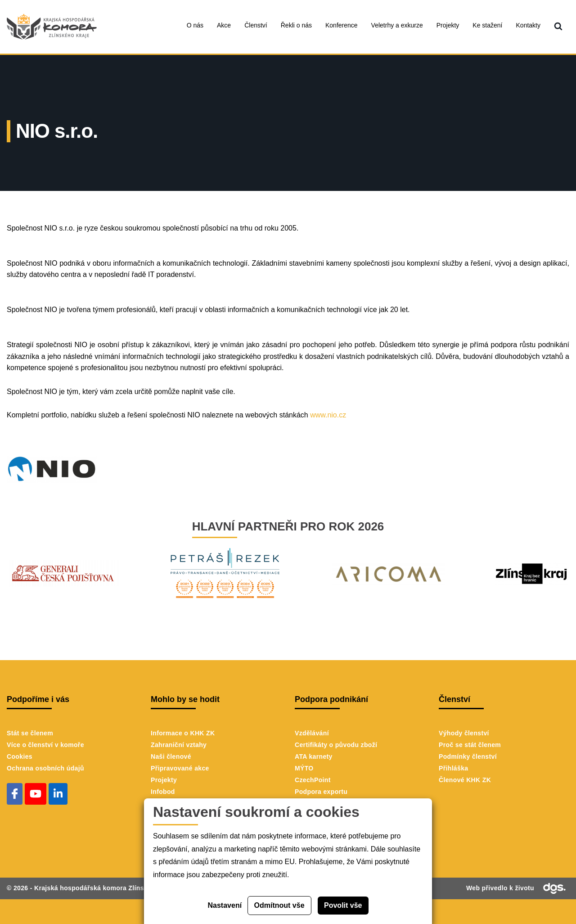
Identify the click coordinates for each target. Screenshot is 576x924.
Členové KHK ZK (465, 780)
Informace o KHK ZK (183, 733)
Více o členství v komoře (45, 745)
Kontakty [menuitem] (528, 25)
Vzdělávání (312, 733)
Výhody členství (464, 733)
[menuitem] (558, 27)
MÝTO (304, 768)
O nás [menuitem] (195, 25)
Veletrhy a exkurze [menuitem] (397, 25)
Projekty (164, 780)
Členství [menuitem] (256, 25)
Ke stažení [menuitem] (487, 25)
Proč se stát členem (470, 745)
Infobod (163, 792)
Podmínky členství (468, 756)
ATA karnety (314, 756)
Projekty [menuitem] (448, 25)
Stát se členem (30, 733)
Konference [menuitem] (342, 25)
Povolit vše (343, 905)
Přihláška (453, 768)
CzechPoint (313, 780)
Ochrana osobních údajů (45, 768)
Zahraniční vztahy (179, 745)
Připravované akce (180, 768)
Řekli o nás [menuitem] (296, 25)
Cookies (20, 756)
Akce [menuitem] (224, 25)
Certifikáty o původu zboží (336, 745)
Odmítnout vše (279, 905)
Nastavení (225, 905)
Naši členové (171, 756)
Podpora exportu (321, 792)
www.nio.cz (328, 415)
